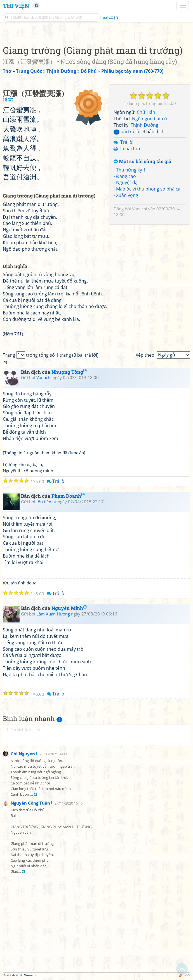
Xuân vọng (127, 195)
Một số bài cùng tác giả (143, 162)
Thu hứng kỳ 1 (131, 170)
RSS (184, 975)
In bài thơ (130, 149)
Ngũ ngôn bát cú (150, 119)
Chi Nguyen (23, 754)
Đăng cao (126, 176)
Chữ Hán (146, 112)
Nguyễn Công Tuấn (30, 803)
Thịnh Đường (144, 125)
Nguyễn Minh (69, 608)
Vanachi (140, 209)
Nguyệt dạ (127, 182)
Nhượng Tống (69, 372)
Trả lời (127, 142)
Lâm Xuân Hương (53, 614)
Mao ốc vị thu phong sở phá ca (148, 189)
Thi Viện (16, 6)
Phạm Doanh (68, 496)
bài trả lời (127, 131)
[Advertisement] (96, 930)
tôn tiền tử (46, 502)
